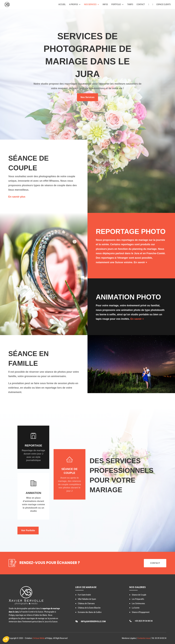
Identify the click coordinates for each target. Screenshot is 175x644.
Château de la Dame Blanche (89, 608)
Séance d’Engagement (141, 612)
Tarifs (130, 5)
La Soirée (136, 608)
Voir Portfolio (28, 530)
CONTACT (155, 563)
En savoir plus (17, 197)
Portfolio (116, 5)
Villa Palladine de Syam (87, 599)
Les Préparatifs (138, 599)
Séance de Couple (139, 595)
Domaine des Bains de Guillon (90, 612)
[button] (6, 639)
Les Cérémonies (138, 603)
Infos (105, 5)
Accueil (62, 5)
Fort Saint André (84, 595)
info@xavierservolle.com (93, 621)
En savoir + (140, 262)
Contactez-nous (144, 638)
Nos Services (90, 5)
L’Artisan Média (38, 638)
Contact (141, 5)
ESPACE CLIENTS (164, 5)
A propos (73, 5)
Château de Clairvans (86, 603)
